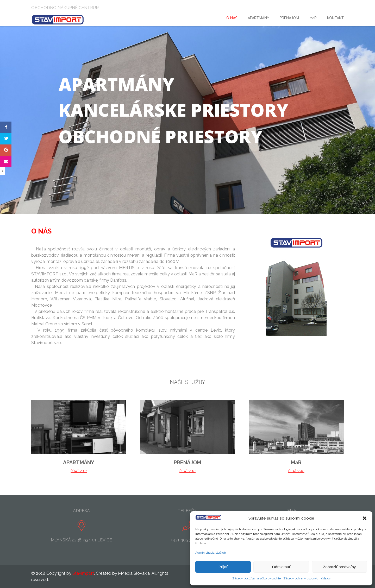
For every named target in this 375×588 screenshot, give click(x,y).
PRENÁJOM (289, 18)
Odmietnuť (281, 567)
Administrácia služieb (211, 553)
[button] (365, 518)
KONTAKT (335, 18)
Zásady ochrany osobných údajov (307, 578)
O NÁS (232, 18)
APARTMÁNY (258, 18)
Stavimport (83, 573)
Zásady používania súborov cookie (257, 578)
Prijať (223, 567)
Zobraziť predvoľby (339, 567)
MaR (313, 18)
